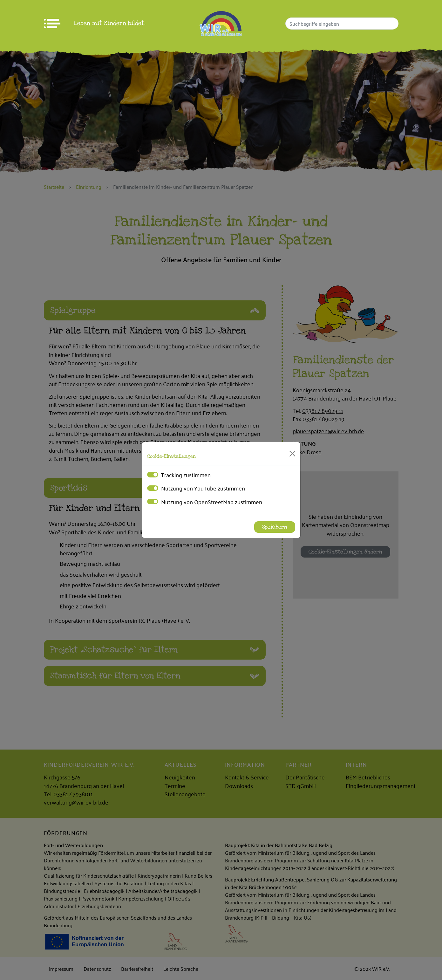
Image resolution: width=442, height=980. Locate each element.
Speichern (275, 527)
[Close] (292, 454)
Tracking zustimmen (186, 475)
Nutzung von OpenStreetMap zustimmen (212, 502)
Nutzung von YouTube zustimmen (203, 488)
